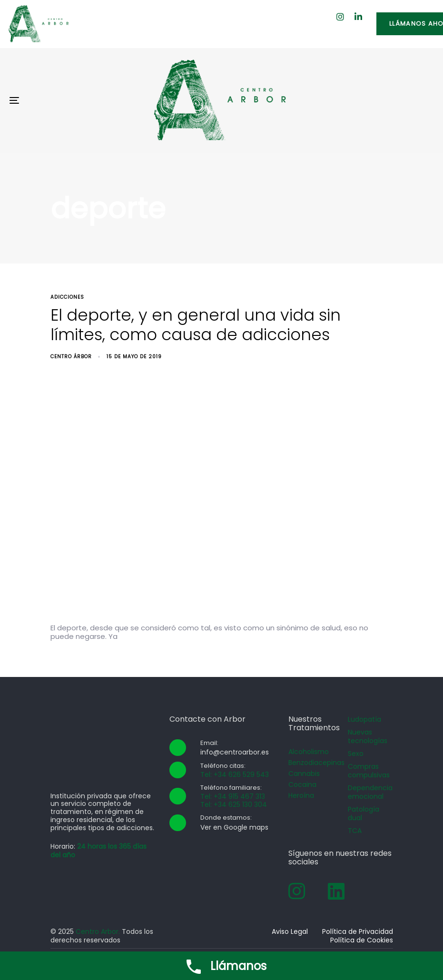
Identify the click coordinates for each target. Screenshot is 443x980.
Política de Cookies (362, 940)
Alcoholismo (309, 752)
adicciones (67, 297)
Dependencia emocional (370, 792)
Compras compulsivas (369, 771)
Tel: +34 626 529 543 (235, 774)
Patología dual (364, 813)
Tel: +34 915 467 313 (233, 796)
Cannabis (304, 774)
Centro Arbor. (98, 931)
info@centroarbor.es (235, 752)
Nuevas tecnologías (368, 736)
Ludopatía (364, 719)
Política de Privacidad (358, 931)
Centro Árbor (71, 357)
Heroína (301, 795)
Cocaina (302, 784)
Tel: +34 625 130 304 (234, 804)
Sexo (356, 754)
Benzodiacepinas (311, 763)
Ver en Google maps (234, 827)
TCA (355, 831)
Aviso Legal (290, 931)
